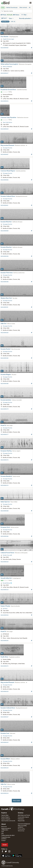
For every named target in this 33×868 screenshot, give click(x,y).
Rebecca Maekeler (7, 67)
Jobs (2, 834)
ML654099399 (5, 256)
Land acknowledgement (24, 824)
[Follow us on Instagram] (9, 851)
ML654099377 (5, 435)
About (4, 824)
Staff (3, 832)
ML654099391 (4, 307)
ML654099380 (5, 384)
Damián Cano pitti (7, 555)
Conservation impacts (23, 817)
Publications (21, 819)
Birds (3, 8)
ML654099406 (5, 180)
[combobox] (18, 11)
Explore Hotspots (6, 819)
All (30, 8)
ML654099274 (5, 666)
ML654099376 (5, 460)
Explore (4, 813)
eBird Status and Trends (24, 815)
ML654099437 (5, 73)
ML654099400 (5, 231)
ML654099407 (5, 154)
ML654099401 (4, 205)
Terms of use (21, 831)
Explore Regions (5, 817)
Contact (3, 841)
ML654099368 (5, 511)
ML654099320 (5, 562)
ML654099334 (5, 590)
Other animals (23, 8)
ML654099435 (5, 101)
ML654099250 (5, 692)
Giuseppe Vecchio (7, 148)
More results (17, 801)
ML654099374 (5, 485)
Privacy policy (21, 829)
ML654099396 (5, 282)
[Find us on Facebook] (2, 851)
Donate (5, 845)
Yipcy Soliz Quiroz (7, 122)
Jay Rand (5, 609)
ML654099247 (5, 717)
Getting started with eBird (8, 835)
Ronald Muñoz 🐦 (7, 583)
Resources (4, 827)
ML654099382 (5, 358)
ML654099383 (5, 333)
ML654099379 (5, 409)
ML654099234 (5, 793)
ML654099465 (5, 48)
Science (21, 813)
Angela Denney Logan (8, 39)
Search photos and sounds (8, 821)
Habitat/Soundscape (12, 8)
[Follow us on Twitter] (6, 851)
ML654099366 (5, 536)
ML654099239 (5, 768)
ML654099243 (5, 742)
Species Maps (5, 815)
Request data (21, 821)
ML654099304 (5, 615)
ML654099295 (5, 641)
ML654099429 (5, 129)
